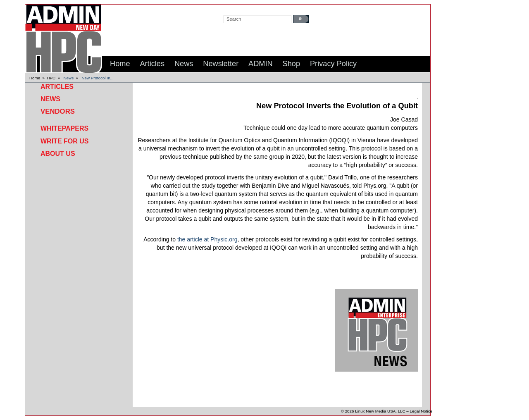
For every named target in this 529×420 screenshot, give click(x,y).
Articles (57, 87)
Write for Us (64, 141)
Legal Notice (421, 411)
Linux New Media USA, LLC (380, 411)
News (69, 78)
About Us (58, 154)
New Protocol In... (97, 78)
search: (232, 9)
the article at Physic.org (207, 239)
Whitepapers (64, 128)
